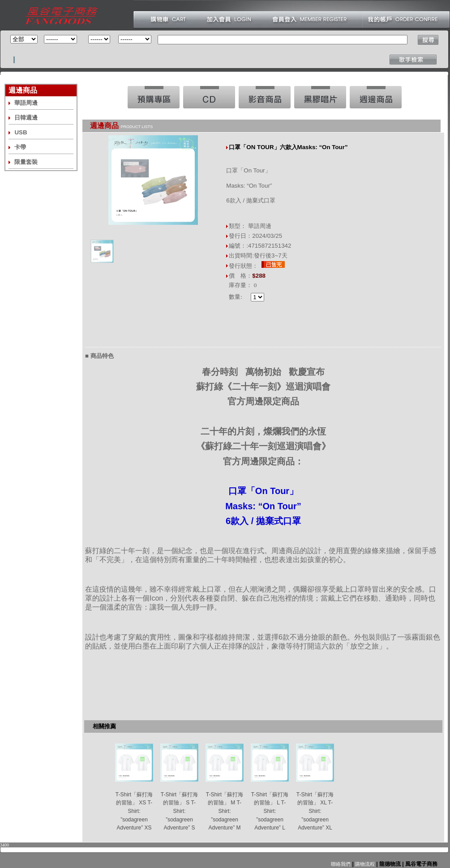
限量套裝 (26, 162)
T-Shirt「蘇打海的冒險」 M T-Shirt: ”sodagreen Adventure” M (225, 811)
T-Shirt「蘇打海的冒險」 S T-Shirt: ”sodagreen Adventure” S (179, 811)
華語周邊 (26, 103)
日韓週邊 (26, 118)
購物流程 (364, 864)
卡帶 (20, 147)
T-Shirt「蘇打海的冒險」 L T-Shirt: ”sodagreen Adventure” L (270, 811)
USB (21, 132)
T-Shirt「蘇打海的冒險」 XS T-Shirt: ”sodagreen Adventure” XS (134, 811)
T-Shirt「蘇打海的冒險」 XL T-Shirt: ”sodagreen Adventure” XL (315, 811)
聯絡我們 (341, 864)
